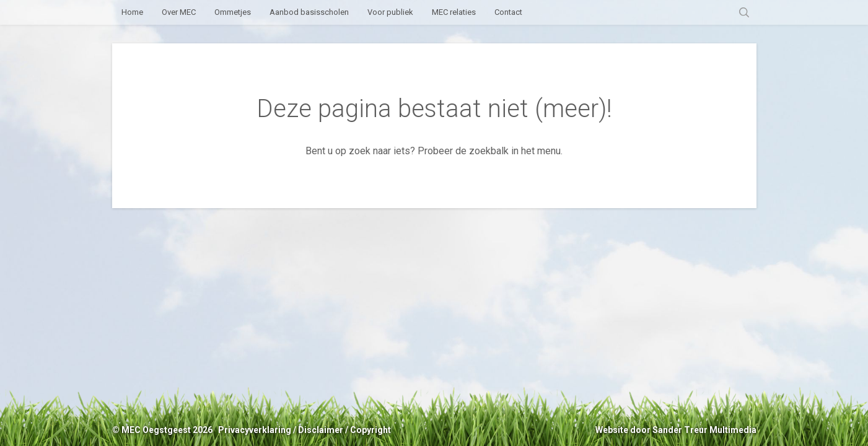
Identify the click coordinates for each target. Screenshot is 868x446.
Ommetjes (233, 12)
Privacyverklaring (255, 430)
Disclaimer (321, 430)
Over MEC (179, 12)
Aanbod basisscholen (309, 12)
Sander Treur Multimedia (704, 430)
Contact (508, 12)
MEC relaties (454, 12)
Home (132, 12)
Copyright (370, 430)
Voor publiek (390, 12)
